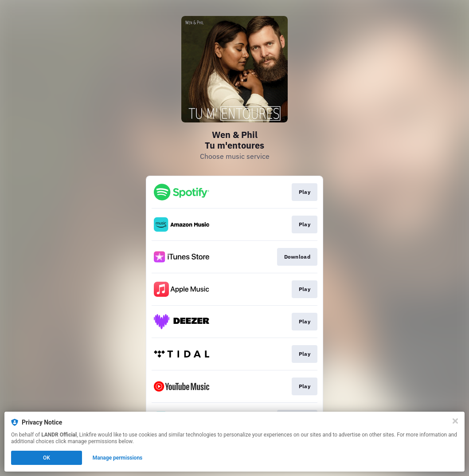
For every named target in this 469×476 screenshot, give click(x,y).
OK (47, 458)
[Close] (455, 421)
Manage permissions (118, 458)
